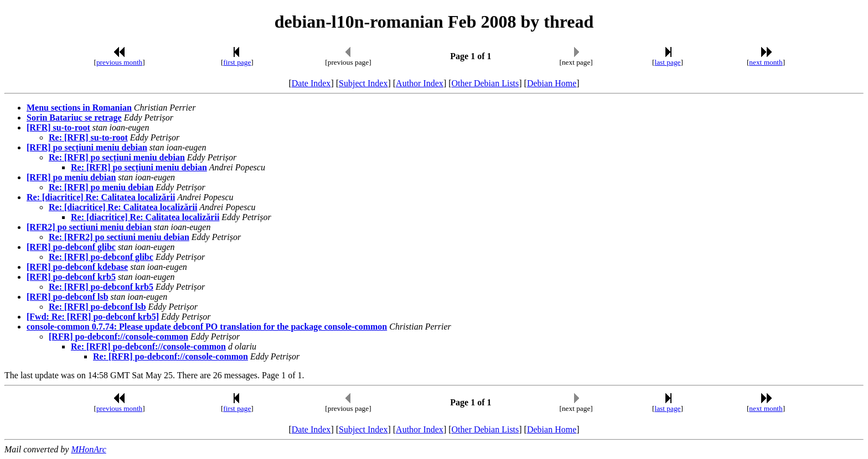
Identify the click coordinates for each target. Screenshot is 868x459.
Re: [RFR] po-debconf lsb (97, 307)
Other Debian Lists (485, 83)
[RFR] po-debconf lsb (68, 297)
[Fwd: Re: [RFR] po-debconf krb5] (93, 317)
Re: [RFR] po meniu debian (101, 187)
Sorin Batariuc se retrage (74, 118)
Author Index (420, 83)
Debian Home (552, 83)
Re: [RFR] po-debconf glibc (101, 257)
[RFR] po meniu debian (71, 177)
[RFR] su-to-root (58, 127)
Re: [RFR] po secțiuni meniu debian (117, 157)
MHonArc (88, 449)
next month (766, 62)
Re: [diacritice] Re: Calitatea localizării (101, 197)
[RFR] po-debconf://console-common (118, 337)
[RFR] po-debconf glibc (71, 247)
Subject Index (363, 83)
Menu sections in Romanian (79, 108)
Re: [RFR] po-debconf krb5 (101, 287)
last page (668, 62)
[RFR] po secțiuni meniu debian (87, 147)
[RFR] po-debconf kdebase (77, 267)
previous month (119, 62)
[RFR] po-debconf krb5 (71, 277)
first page (237, 62)
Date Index (311, 83)
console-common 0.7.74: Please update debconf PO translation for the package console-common (207, 327)
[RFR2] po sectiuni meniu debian (89, 227)
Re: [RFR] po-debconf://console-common (148, 346)
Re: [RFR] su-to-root (88, 137)
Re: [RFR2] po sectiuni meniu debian (119, 237)
